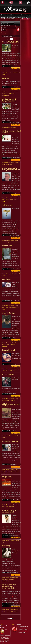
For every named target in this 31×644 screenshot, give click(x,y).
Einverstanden (25, 19)
